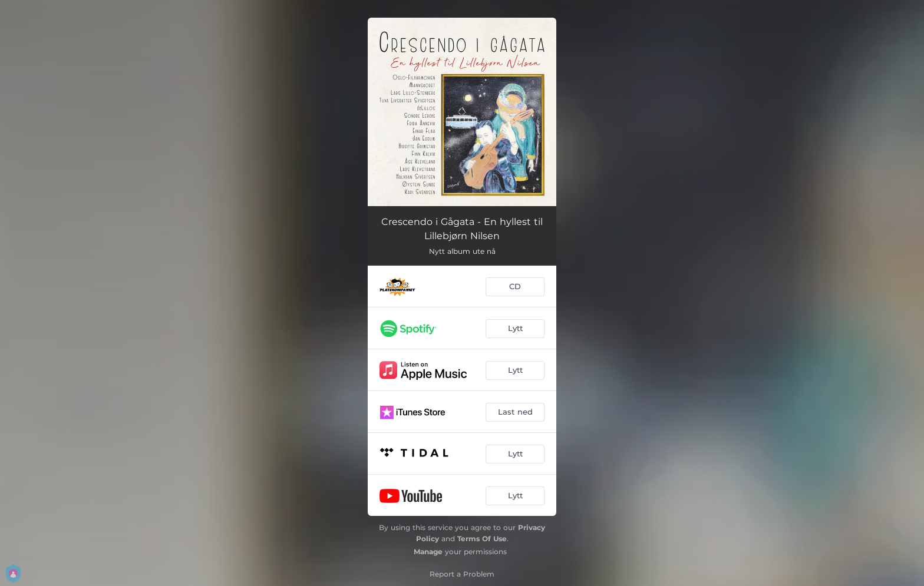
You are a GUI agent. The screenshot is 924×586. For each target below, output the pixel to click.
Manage (428, 552)
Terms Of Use (482, 539)
